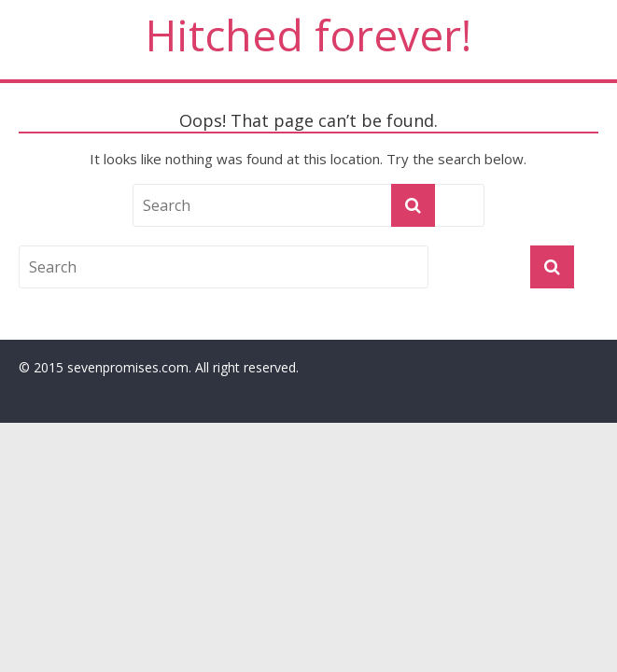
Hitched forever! (308, 35)
